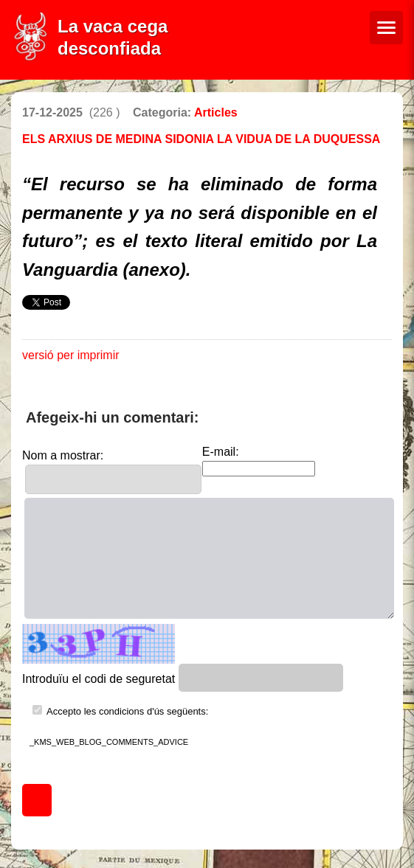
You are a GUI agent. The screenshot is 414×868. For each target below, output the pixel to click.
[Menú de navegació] (386, 28)
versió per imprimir (71, 355)
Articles (216, 112)
